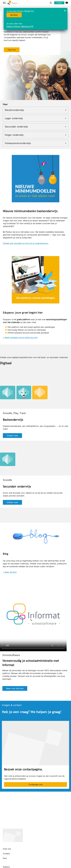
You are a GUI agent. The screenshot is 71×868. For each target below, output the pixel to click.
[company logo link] (12, 3)
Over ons (12, 50)
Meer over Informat (15, 688)
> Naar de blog (10, 572)
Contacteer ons (35, 784)
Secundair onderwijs (35, 127)
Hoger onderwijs (35, 135)
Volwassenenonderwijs (35, 143)
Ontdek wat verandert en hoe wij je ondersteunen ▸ (26, 243)
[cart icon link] (67, 3)
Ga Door (14, 15)
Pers (5, 858)
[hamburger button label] (4, 3)
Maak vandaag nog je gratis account (21, 337)
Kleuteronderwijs (35, 110)
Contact (6, 854)
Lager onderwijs (35, 118)
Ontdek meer (12, 436)
